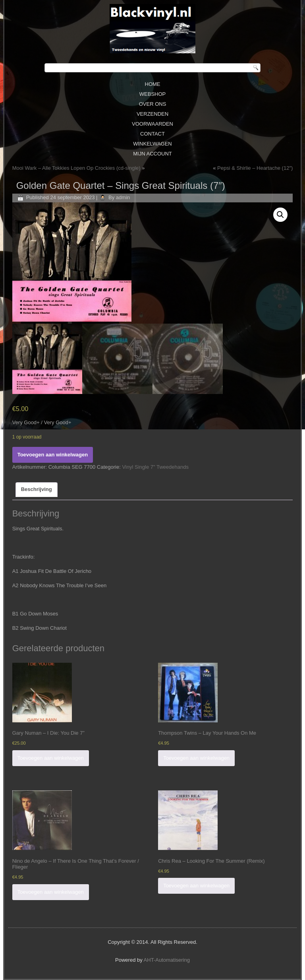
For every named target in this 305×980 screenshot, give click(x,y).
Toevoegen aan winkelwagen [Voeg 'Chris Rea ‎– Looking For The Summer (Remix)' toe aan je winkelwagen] (196, 886)
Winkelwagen (152, 144)
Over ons (153, 104)
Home (153, 84)
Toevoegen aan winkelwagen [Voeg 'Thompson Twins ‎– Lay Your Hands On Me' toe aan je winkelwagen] (196, 758)
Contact (152, 134)
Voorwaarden (152, 124)
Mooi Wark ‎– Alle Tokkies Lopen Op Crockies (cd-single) (76, 168)
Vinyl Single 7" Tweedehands (155, 467)
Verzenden (152, 114)
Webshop (152, 94)
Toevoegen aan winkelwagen (53, 455)
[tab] (37, 490)
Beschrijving (37, 489)
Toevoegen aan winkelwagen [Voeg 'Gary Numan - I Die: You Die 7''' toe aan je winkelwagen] (51, 758)
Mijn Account (152, 154)
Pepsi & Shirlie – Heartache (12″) (255, 168)
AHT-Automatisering (167, 960)
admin (123, 197)
